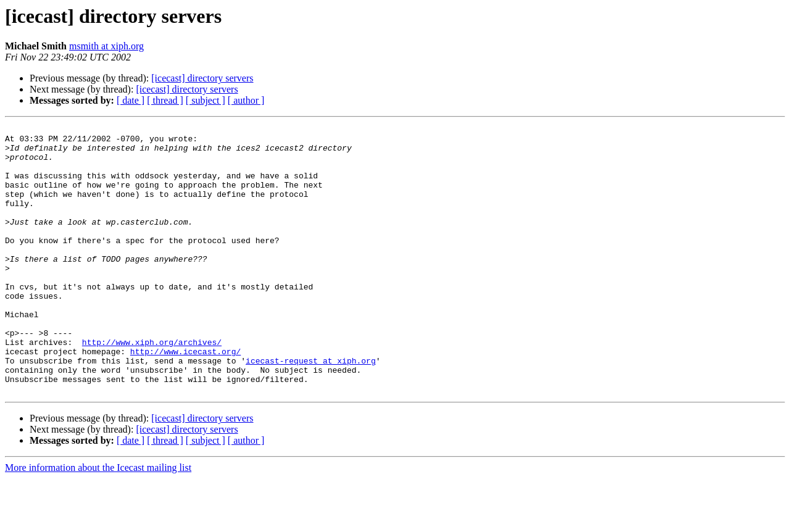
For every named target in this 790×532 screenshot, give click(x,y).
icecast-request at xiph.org (311, 409)
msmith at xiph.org (106, 46)
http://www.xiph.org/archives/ (152, 386)
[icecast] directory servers (202, 78)
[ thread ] (165, 100)
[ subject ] (206, 100)
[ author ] (246, 100)
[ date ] (131, 100)
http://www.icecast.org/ (185, 397)
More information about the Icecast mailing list (98, 521)
